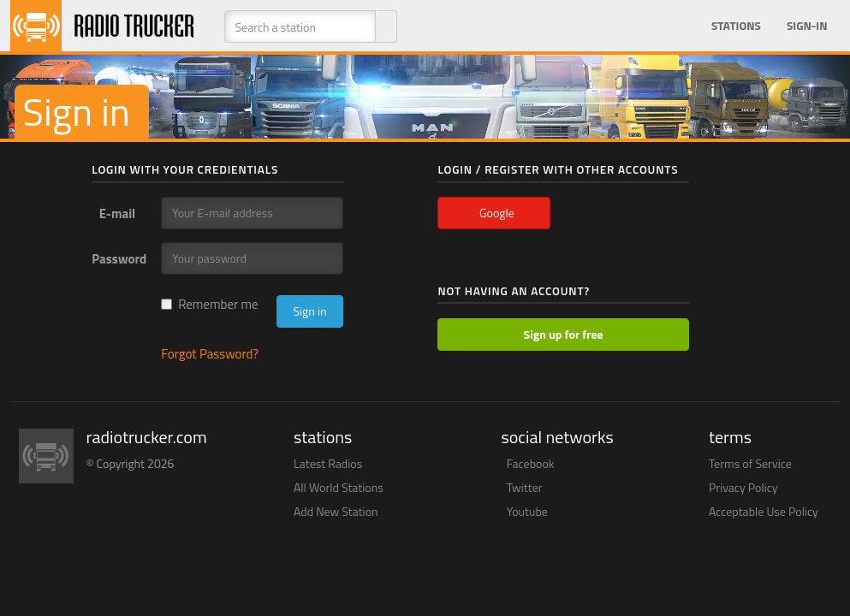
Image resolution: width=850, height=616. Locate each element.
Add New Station (336, 511)
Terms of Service (750, 463)
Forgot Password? (210, 354)
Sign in (309, 311)
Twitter (525, 487)
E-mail (117, 213)
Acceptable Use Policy (764, 511)
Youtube (527, 511)
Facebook (531, 463)
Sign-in (807, 26)
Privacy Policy (743, 487)
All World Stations (339, 487)
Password (119, 258)
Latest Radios (328, 463)
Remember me (209, 304)
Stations (736, 26)
